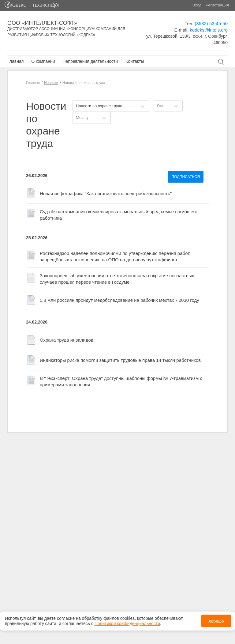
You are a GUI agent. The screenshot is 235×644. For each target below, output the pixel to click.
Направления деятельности (90, 61)
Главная (15, 61)
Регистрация (217, 5)
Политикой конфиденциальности (127, 621)
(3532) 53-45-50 (211, 23)
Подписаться (186, 177)
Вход (197, 5)
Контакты (135, 61)
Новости (51, 83)
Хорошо (216, 619)
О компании (43, 61)
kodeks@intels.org (209, 30)
